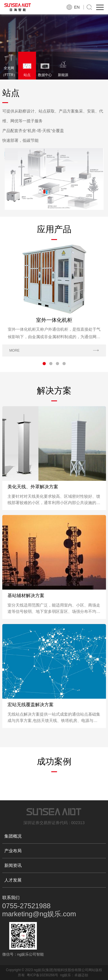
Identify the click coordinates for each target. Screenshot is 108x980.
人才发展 (13, 880)
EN (77, 7)
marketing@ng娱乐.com (39, 914)
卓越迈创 (81, 975)
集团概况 (13, 836)
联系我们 (11, 897)
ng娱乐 (66, 975)
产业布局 (13, 851)
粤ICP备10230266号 (42, 975)
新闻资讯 (13, 865)
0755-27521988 (26, 906)
